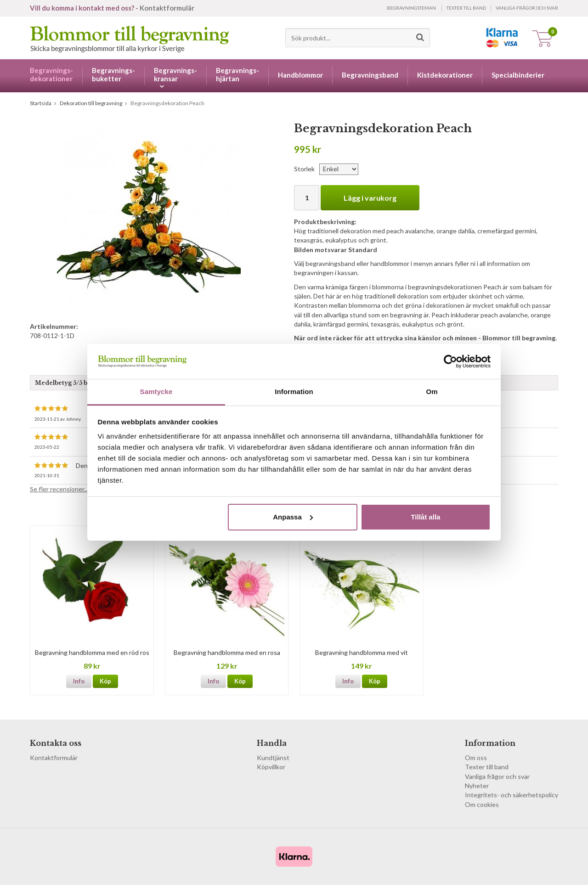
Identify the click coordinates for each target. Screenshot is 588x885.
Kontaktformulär (167, 8)
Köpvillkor (271, 767)
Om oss (476, 758)
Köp (105, 681)
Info (79, 681)
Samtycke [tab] (156, 392)
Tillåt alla (425, 517)
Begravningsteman (411, 8)
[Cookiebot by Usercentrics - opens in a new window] (450, 361)
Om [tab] (432, 392)
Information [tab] (294, 392)
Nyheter (477, 786)
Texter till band (466, 8)
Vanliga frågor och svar (527, 8)
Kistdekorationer (445, 75)
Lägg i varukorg (370, 198)
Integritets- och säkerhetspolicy (512, 795)
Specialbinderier (518, 75)
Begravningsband (370, 75)
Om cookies (482, 804)
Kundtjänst (273, 758)
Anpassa (293, 517)
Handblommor (300, 75)
